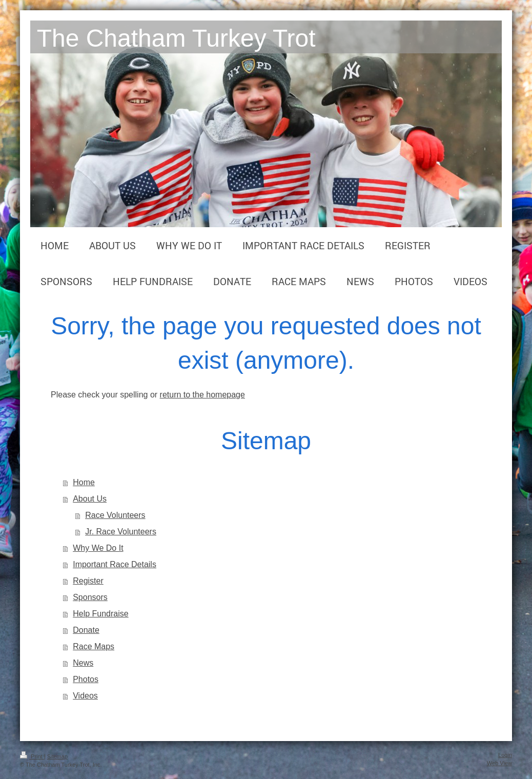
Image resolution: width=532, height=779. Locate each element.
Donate (86, 630)
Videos (85, 696)
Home (84, 482)
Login (505, 755)
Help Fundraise (101, 614)
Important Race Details (115, 564)
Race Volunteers (115, 515)
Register (88, 581)
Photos (86, 679)
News (83, 663)
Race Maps (94, 646)
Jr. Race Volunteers (121, 532)
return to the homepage (202, 395)
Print (32, 756)
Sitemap (57, 756)
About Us (90, 499)
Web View (499, 763)
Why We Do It (98, 548)
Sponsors (90, 597)
